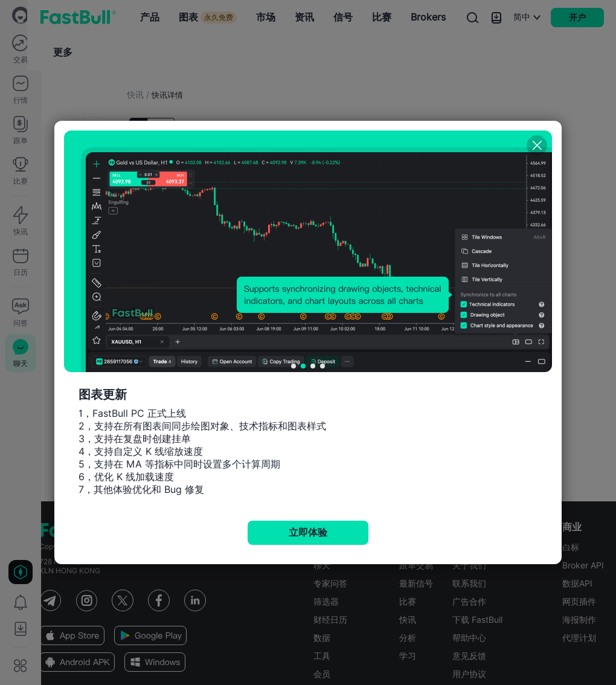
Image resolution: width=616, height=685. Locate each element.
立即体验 (308, 532)
